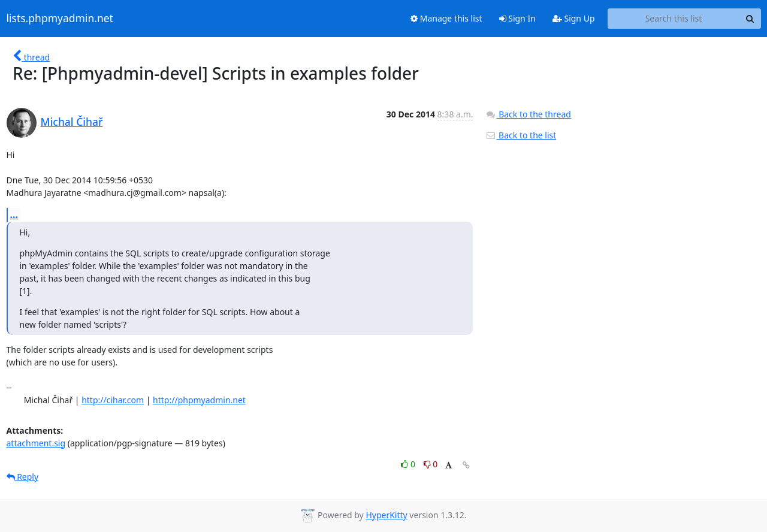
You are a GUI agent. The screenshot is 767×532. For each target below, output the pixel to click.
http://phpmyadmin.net (199, 400)
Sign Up (574, 18)
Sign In (517, 18)
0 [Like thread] (409, 464)
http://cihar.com (113, 400)
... (14, 214)
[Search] (750, 19)
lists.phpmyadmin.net (60, 19)
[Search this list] (674, 19)
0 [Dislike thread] (431, 464)
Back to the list (521, 135)
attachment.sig (36, 443)
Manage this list (446, 18)
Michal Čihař (72, 122)
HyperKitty (386, 515)
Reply (23, 477)
